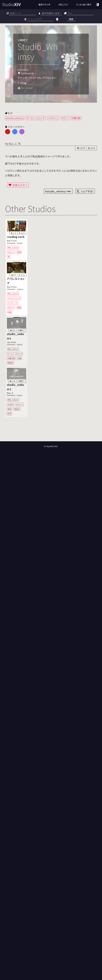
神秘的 (10, 363)
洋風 (10, 312)
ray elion (11, 342)
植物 (19, 252)
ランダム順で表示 (84, 4)
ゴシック (41, 118)
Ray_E (13, 143)
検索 (71, 19)
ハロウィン (53, 118)
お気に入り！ (20, 185)
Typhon (20, 289)
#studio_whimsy (15, 118)
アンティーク (12, 303)
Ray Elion (12, 241)
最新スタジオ (44, 4)
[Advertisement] (51, 430)
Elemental (11, 243)
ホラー (65, 118)
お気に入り (63, 4)
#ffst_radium (13, 248)
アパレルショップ (14, 298)
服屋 (19, 307)
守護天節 (76, 118)
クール (30, 118)
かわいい (11, 252)
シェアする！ (87, 191)
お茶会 (10, 404)
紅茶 (10, 413)
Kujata (20, 243)
